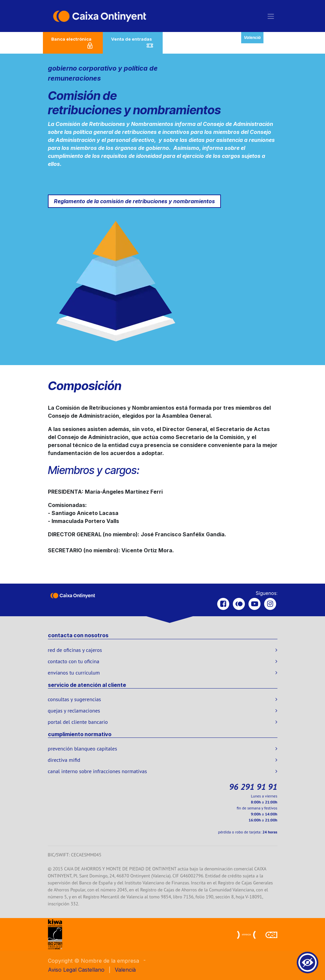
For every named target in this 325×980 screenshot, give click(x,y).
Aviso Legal (62, 970)
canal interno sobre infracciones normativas (97, 771)
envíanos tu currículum (74, 673)
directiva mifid (64, 760)
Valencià (252, 37)
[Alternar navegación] (271, 16)
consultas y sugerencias (75, 699)
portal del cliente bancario (78, 722)
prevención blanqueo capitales (82, 748)
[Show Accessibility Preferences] (308, 963)
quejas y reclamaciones (74, 711)
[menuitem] (91, 970)
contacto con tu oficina (74, 661)
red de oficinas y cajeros (75, 650)
